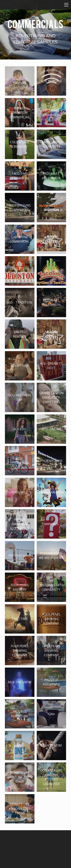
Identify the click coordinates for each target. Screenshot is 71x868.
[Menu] (66, 5)
